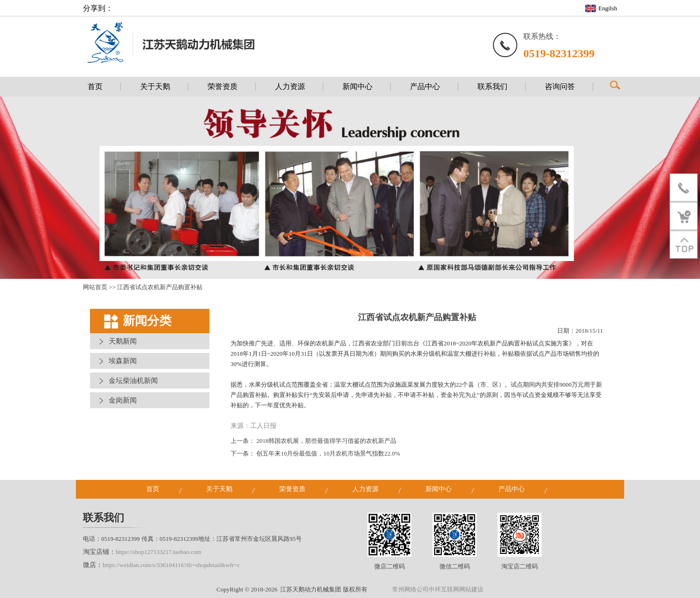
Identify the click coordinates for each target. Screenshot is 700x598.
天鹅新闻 (123, 341)
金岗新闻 (123, 400)
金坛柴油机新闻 (133, 381)
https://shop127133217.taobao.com (159, 552)
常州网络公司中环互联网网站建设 (438, 589)
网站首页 (95, 287)
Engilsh (608, 8)
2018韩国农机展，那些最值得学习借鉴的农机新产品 (326, 441)
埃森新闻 (123, 361)
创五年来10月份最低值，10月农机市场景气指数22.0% (328, 453)
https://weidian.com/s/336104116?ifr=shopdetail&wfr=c (171, 565)
